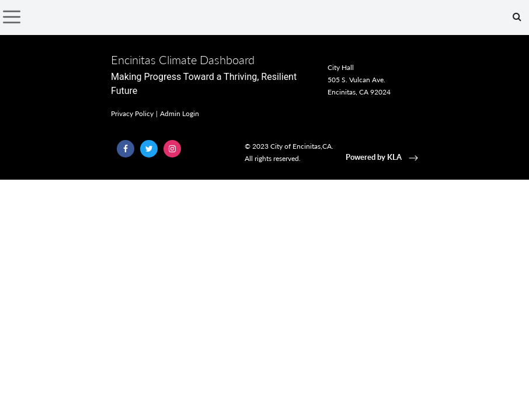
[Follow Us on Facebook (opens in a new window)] (126, 149)
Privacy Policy (132, 113)
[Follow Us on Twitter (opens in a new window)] (149, 149)
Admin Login (180, 113)
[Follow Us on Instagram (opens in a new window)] (172, 149)
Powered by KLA (383, 157)
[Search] (517, 17)
